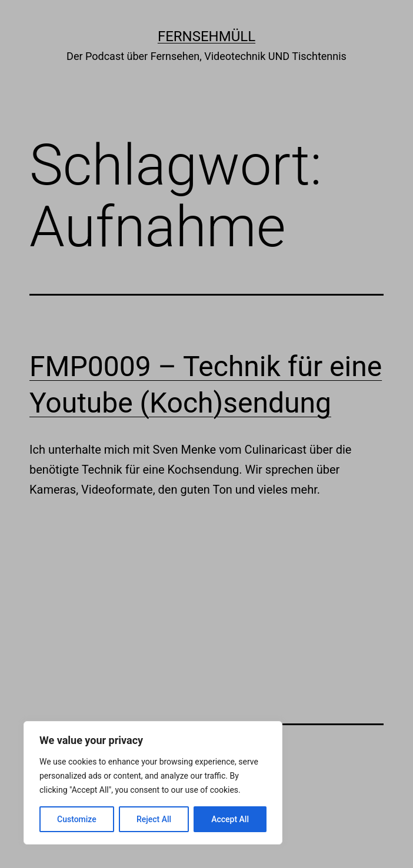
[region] (153, 783)
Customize (77, 819)
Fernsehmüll (206, 36)
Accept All (230, 819)
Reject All (154, 819)
